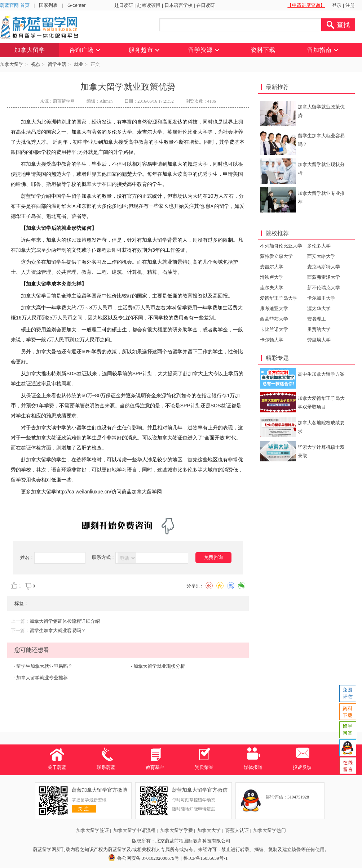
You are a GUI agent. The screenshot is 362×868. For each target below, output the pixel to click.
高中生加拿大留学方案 (321, 374)
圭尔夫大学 (272, 288)
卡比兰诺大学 (274, 329)
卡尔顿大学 (272, 340)
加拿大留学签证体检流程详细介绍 (65, 621)
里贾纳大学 (319, 329)
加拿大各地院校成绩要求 (321, 427)
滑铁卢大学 (272, 277)
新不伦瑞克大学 (324, 288)
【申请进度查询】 (306, 5)
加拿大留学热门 (270, 830)
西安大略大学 (321, 256)
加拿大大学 (209, 830)
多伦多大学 (319, 246)
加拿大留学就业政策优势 (321, 111)
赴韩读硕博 (149, 5)
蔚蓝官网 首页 (15, 5)
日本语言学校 (178, 5)
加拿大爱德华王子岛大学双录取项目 (321, 402)
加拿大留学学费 (176, 830)
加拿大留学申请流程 (134, 830)
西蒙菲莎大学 (274, 319)
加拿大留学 (12, 64)
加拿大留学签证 (92, 830)
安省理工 (317, 319)
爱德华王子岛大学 (279, 298)
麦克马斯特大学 (324, 267)
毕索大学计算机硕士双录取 (321, 451)
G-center (77, 5)
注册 (350, 5)
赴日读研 (124, 5)
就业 (79, 64)
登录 (337, 5)
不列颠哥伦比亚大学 (281, 246)
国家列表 (48, 5)
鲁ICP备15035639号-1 (206, 858)
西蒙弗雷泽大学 (324, 277)
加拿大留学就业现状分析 (159, 666)
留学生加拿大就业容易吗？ (58, 630)
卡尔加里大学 (321, 298)
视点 (36, 64)
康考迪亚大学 (274, 308)
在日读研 (206, 5)
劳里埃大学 (319, 340)
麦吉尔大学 (272, 267)
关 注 (80, 809)
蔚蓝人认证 (237, 830)
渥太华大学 (319, 308)
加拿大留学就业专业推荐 (42, 678)
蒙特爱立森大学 (276, 256)
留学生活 (57, 64)
